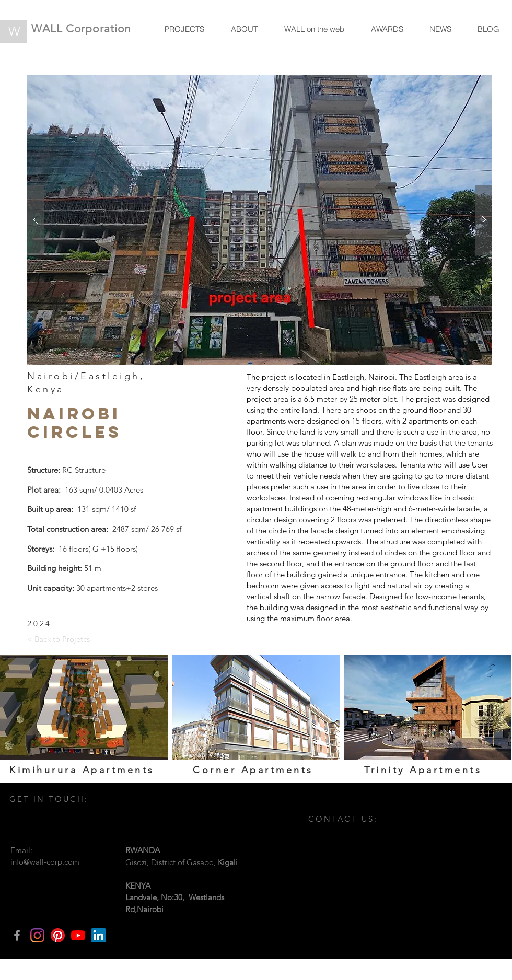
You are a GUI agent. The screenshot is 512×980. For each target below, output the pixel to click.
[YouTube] (78, 935)
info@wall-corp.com (45, 862)
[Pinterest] (58, 935)
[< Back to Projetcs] (59, 639)
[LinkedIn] (98, 935)
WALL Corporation (81, 28)
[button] (260, 220)
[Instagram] (37, 935)
